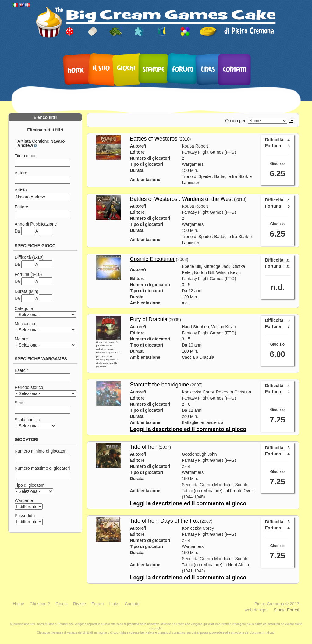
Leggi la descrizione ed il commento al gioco (188, 429)
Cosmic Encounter (152, 259)
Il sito (101, 68)
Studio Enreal (286, 610)
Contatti (235, 69)
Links (208, 69)
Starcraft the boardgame (159, 385)
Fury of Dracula (149, 319)
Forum (183, 69)
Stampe (153, 69)
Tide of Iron (144, 447)
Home (76, 70)
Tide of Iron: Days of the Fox (164, 521)
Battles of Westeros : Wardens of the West (181, 199)
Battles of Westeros (154, 139)
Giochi (126, 68)
